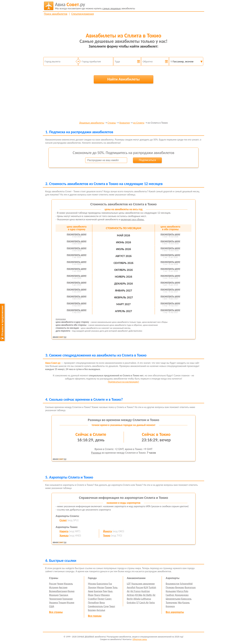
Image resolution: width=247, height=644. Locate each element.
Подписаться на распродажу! (123, 382)
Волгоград (190, 587)
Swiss (152, 603)
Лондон (92, 587)
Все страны (56, 612)
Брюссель (186, 599)
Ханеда (64, 536)
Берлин (92, 610)
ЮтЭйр (139, 595)
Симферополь (96, 606)
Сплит (63, 520)
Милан (101, 587)
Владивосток (173, 584)
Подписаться (147, 160)
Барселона (102, 584)
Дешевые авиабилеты (92, 123)
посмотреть (77, 234)
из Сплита (139, 123)
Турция (62, 603)
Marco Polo (182, 591)
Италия (70, 603)
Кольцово (171, 591)
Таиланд (64, 595)
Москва (92, 584)
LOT (129, 584)
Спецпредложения (83, 14)
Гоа (110, 584)
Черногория (56, 599)
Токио (107, 536)
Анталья (101, 610)
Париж (108, 587)
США (52, 606)
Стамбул (93, 599)
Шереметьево (173, 599)
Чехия (60, 584)
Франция (54, 595)
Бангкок (98, 591)
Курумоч (170, 606)
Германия (67, 599)
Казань (186, 603)
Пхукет (101, 599)
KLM (146, 587)
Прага (97, 595)
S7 (137, 603)
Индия (71, 591)
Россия (53, 584)
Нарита (64, 531)
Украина (54, 603)
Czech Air (144, 603)
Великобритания (58, 591)
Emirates (131, 603)
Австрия (63, 587)
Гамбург (170, 595)
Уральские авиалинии (143, 584)
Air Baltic (147, 595)
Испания (54, 587)
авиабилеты (95, 6)
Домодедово (182, 595)
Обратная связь (140, 639)
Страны (112, 123)
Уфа (180, 603)
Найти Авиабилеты (123, 79)
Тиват (112, 606)
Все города (95, 616)
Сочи (106, 606)
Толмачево (171, 603)
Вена (102, 603)
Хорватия (124, 123)
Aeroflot (131, 587)
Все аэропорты (175, 612)
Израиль (68, 584)
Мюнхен (105, 595)
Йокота (107, 531)
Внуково (180, 587)
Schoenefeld (186, 584)
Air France (135, 591)
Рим (105, 591)
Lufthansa (146, 599)
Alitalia (137, 599)
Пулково (170, 587)
